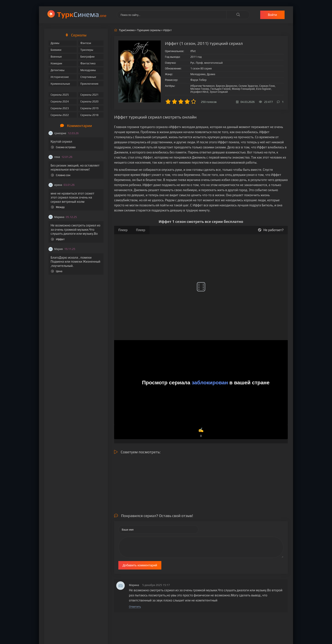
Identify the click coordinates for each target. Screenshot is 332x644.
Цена (57, 271)
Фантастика (88, 63)
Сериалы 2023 (60, 108)
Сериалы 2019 (89, 108)
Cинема (82, 14)
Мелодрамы (88, 70)
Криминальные (60, 84)
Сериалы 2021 (89, 95)
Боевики (56, 50)
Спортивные (88, 77)
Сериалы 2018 (89, 115)
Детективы (58, 70)
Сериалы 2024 (60, 101)
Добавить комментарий (140, 565)
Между (58, 207)
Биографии (87, 57)
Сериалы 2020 (89, 101)
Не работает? (271, 230)
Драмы (55, 43)
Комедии (56, 63)
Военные (56, 57)
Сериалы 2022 (60, 115)
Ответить (135, 607)
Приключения (89, 84)
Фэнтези (86, 43)
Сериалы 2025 (60, 95)
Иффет (58, 239)
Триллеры (87, 50)
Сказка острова (63, 147)
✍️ (201, 433)
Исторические (60, 77)
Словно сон (61, 175)
